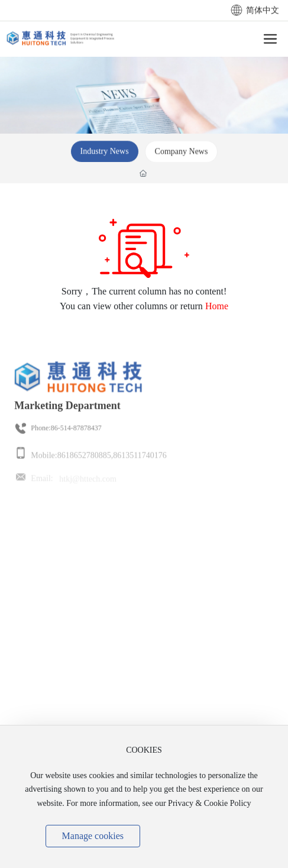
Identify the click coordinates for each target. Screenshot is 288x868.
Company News (182, 155)
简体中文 (255, 11)
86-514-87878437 (76, 434)
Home (217, 306)
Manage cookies (93, 836)
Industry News (105, 155)
